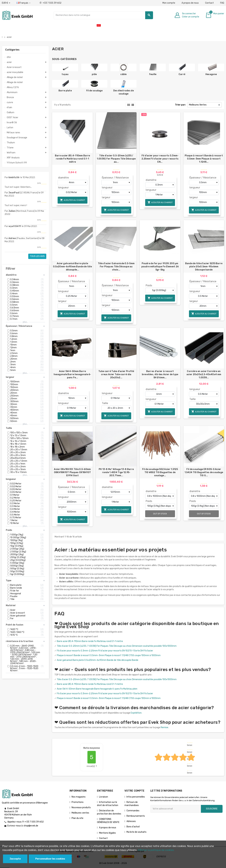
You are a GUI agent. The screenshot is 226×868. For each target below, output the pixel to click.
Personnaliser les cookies (50, 859)
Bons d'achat (133, 827)
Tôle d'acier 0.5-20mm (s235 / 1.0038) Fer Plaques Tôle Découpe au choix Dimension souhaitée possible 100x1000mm (117, 646)
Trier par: (180, 105)
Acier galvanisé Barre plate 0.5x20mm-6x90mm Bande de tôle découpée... (72, 267)
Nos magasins (79, 797)
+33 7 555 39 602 (50, 3)
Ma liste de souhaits (136, 832)
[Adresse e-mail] (176, 809)
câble (123, 74)
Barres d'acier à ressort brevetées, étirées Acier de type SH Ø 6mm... (160, 374)
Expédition (136, 713)
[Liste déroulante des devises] (6, 3)
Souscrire (212, 809)
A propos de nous (190, 3)
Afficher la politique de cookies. (156, 850)
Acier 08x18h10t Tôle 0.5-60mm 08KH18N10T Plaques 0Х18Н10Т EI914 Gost (73, 472)
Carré (182, 74)
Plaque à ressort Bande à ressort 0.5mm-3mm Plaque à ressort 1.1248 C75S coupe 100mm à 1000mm (109, 655)
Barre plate (65, 91)
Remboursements (136, 816)
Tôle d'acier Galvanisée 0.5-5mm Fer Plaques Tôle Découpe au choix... (116, 267)
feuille (153, 74)
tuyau (65, 74)
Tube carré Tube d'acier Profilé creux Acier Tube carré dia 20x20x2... (116, 374)
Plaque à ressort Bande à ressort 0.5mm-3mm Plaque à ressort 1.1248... (204, 159)
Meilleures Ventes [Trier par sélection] (198, 105)
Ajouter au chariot (73, 200)
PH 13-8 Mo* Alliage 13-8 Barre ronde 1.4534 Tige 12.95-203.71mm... (116, 472)
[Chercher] (103, 15)
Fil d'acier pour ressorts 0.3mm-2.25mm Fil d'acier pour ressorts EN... (160, 159)
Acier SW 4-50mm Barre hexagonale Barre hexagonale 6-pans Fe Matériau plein (97, 689)
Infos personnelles (136, 797)
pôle (94, 74)
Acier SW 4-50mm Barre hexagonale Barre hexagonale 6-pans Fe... (72, 374)
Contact (209, 3)
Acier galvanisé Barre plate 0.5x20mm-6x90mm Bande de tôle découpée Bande (98, 660)
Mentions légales (107, 833)
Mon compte (169, 3)
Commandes (133, 811)
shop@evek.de (31, 826)
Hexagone (211, 74)
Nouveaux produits (81, 807)
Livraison (104, 797)
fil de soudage (94, 91)
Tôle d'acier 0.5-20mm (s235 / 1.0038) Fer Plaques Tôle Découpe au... (116, 159)
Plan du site (77, 818)
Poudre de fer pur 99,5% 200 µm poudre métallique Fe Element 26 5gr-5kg (160, 267)
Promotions (78, 802)
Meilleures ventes (80, 813)
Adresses (131, 821)
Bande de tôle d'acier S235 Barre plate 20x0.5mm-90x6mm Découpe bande (204, 267)
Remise (164, 727)
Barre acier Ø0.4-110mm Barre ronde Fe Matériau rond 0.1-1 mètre (73, 159)
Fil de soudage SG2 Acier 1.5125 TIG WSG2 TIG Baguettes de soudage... (160, 472)
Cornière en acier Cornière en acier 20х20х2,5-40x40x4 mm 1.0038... (204, 374)
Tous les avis (37, 256)
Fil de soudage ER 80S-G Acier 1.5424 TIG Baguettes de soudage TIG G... (204, 472)
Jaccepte (15, 859)
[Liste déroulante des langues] (24, 3)
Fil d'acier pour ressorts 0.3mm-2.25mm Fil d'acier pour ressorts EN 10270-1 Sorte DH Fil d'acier (105, 651)
